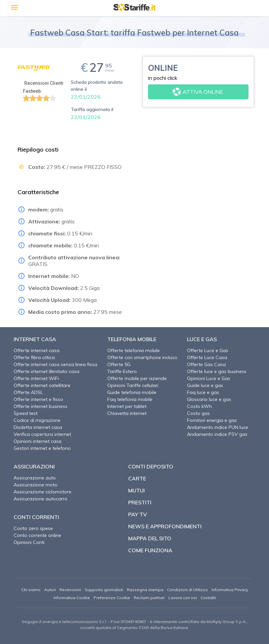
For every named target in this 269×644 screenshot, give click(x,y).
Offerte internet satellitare (42, 385)
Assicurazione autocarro (41, 499)
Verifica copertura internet (42, 434)
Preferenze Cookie (112, 598)
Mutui (136, 490)
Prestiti (140, 502)
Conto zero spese (33, 528)
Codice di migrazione (37, 420)
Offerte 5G (119, 364)
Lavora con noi (183, 598)
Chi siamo (31, 590)
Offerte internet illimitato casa (46, 371)
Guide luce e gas (205, 385)
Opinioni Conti (29, 542)
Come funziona (150, 550)
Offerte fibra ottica (34, 357)
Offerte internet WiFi (36, 378)
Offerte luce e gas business (217, 371)
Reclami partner (149, 598)
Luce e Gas (202, 339)
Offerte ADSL (28, 392)
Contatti (208, 598)
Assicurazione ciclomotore (43, 492)
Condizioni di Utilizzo (187, 590)
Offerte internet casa (37, 350)
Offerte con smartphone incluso (142, 357)
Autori (50, 590)
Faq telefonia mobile (130, 399)
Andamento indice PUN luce (218, 427)
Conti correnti (36, 517)
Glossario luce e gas (209, 399)
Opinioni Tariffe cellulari (133, 385)
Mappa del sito (150, 538)
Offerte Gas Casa (206, 364)
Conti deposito (151, 466)
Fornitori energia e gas (212, 420)
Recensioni (70, 590)
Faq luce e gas (203, 392)
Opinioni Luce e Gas (209, 378)
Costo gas (198, 413)
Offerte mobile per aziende (137, 378)
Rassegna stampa (145, 590)
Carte (137, 478)
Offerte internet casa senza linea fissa (55, 364)
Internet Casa (35, 339)
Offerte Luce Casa (207, 357)
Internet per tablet (127, 406)
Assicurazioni (34, 466)
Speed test (26, 413)
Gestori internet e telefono (42, 448)
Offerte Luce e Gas (208, 350)
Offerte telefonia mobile (134, 350)
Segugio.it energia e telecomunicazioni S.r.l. (64, 622)
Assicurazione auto (35, 478)
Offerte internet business (41, 406)
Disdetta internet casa (38, 427)
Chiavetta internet (127, 413)
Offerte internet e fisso (38, 399)
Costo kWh (199, 406)
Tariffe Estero (122, 371)
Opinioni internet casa (38, 441)
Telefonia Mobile (132, 339)
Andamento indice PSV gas (217, 434)
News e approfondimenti (165, 526)
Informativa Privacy (230, 590)
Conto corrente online (37, 535)
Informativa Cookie (72, 598)
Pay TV (137, 514)
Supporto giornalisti (104, 590)
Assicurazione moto (36, 485)
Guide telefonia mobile (132, 392)
